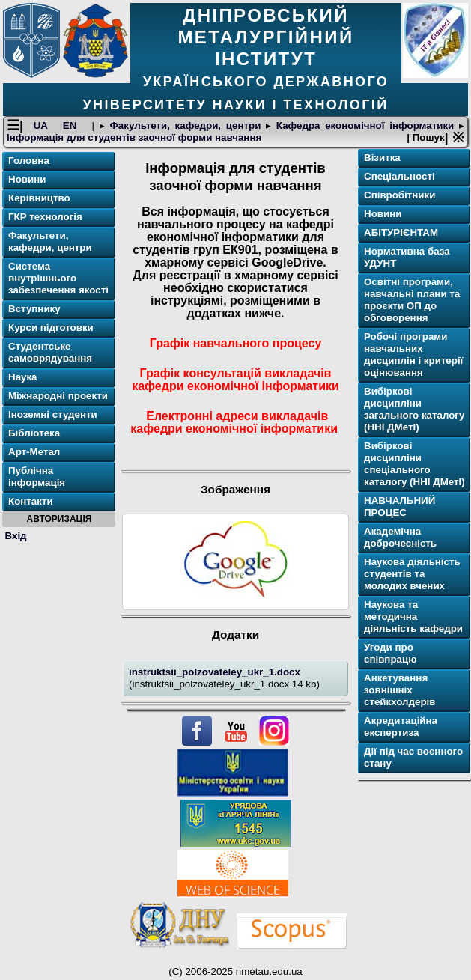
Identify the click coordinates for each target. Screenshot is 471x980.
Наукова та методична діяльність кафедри (413, 617)
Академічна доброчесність (400, 537)
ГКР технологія (45, 217)
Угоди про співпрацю (391, 653)
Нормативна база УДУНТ (407, 257)
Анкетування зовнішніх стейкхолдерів (399, 690)
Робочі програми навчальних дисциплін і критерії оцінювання (413, 354)
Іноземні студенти (53, 414)
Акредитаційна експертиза (401, 727)
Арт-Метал (34, 452)
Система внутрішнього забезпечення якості (58, 278)
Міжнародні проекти (58, 396)
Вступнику (34, 309)
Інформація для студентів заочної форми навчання (134, 137)
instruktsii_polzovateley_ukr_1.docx (215, 672)
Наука (23, 377)
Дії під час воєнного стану (413, 757)
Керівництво (39, 198)
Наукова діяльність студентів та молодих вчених (412, 574)
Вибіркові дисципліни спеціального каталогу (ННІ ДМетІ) (414, 464)
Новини (27, 179)
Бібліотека (34, 433)
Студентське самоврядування (50, 352)
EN (72, 125)
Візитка (382, 158)
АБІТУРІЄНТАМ (401, 232)
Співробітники (399, 195)
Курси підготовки (51, 328)
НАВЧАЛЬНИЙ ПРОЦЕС (399, 506)
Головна (29, 161)
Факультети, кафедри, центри (185, 125)
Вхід (16, 536)
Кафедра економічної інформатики (365, 125)
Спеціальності (399, 176)
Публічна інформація (37, 477)
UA (43, 125)
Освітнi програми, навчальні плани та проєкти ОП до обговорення (412, 300)
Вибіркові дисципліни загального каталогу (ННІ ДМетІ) (414, 409)
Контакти (31, 501)
